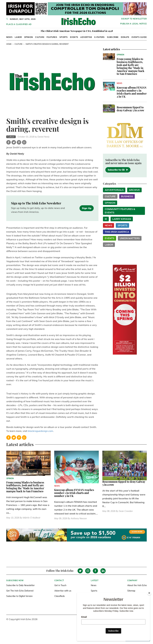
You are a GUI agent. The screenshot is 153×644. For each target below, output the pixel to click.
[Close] (149, 593)
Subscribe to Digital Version (19, 596)
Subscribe (113, 37)
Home (9, 44)
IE (106, 219)
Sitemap (131, 591)
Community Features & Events (120, 211)
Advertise (86, 37)
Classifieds (60, 596)
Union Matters (130, 238)
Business (127, 196)
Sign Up (87, 208)
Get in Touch (60, 585)
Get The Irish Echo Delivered (20, 591)
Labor (18, 37)
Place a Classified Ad (19, 24)
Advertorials (114, 190)
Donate (125, 37)
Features (52, 37)
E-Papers (100, 37)
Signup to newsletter (134, 19)
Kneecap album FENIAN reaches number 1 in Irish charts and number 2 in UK (132, 92)
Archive (134, 190)
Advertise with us (63, 591)
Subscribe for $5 (118, 170)
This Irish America (117, 232)
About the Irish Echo (137, 585)
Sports (64, 37)
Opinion (29, 37)
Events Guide (139, 37)
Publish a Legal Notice (134, 24)
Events (74, 37)
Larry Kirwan (122, 219)
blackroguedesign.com (40, 431)
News (9, 37)
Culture (40, 37)
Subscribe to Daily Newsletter (20, 585)
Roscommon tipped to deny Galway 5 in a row (130, 109)
